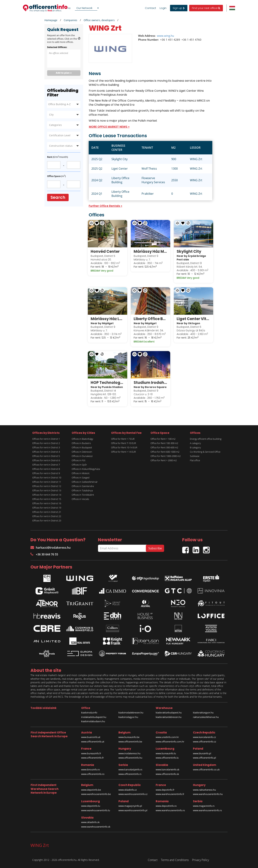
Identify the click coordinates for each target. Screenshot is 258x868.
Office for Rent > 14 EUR (123, 452)
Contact (150, 8)
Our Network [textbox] (84, 8)
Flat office (195, 460)
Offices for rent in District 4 (46, 452)
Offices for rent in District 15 (47, 499)
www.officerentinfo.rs (130, 774)
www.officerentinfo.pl (204, 758)
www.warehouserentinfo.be (96, 794)
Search (58, 197)
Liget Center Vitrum (193, 319)
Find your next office (206, 8)
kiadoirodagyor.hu (128, 717)
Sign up (179, 8)
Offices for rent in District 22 (47, 516)
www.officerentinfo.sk (167, 774)
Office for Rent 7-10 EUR (124, 443)
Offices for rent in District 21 (47, 512)
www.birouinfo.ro (90, 769)
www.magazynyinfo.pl (130, 806)
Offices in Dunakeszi (82, 456)
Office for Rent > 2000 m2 (164, 460)
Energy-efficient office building (206, 439)
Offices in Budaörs (81, 443)
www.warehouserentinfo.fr (170, 794)
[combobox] (87, 8)
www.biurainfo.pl (202, 753)
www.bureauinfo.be (129, 737)
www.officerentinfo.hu (130, 758)
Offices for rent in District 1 (46, 439)
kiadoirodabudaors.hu (93, 721)
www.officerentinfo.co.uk (206, 769)
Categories (55, 125)
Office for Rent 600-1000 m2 (165, 452)
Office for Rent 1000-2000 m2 (166, 456)
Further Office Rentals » (105, 206)
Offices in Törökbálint (83, 495)
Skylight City (189, 251)
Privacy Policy (200, 860)
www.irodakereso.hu (129, 753)
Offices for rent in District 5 (46, 456)
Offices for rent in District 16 (47, 503)
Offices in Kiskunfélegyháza (86, 469)
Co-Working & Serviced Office (205, 452)
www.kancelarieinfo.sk (168, 769)
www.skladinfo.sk (90, 822)
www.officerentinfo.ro (93, 774)
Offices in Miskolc (81, 473)
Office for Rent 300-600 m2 (164, 447)
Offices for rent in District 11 (47, 482)
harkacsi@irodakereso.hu (51, 548)
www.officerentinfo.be (130, 742)
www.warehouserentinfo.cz (133, 794)
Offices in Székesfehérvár (85, 482)
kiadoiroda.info (89, 713)
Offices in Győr (79, 465)
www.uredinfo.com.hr (167, 737)
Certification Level (60, 135)
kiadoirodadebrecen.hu (131, 713)
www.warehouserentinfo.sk (96, 827)
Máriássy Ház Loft (107, 319)
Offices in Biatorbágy (82, 439)
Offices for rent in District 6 (46, 460)
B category (195, 447)
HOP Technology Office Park (107, 383)
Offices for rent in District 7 (46, 465)
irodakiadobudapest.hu (94, 717)
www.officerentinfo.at (93, 742)
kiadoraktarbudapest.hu (169, 713)
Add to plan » (64, 73)
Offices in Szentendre (83, 486)
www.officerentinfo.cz (205, 742)
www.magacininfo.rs (204, 806)
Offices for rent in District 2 (46, 443)
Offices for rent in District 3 (46, 447)
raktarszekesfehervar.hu (206, 717)
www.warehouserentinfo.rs (207, 810)
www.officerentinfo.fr (92, 758)
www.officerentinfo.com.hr (170, 742)
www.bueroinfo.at (91, 737)
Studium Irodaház (150, 383)
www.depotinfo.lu (91, 806)
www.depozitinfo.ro (166, 806)
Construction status (61, 146)
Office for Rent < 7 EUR (123, 439)
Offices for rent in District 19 (47, 508)
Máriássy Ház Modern (150, 251)
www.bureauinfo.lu (166, 753)
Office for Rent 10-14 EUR (124, 447)
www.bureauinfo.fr (91, 753)
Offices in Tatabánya (82, 490)
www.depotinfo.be (91, 790)
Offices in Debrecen (82, 452)
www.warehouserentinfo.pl (133, 810)
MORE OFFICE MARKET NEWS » (109, 127)
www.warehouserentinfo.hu (208, 794)
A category (195, 443)
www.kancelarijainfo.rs (130, 769)
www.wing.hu (165, 36)
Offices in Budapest (82, 447)
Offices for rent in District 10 (47, 478)
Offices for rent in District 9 (46, 473)
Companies (71, 20)
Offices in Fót (78, 460)
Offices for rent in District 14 (47, 495)
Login (163, 8)
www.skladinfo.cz (128, 790)
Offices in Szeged (81, 478)
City (51, 115)
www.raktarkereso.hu (204, 790)
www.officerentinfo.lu (167, 758)
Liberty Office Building (150, 319)
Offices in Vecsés (80, 499)
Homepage (51, 20)
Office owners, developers (99, 20)
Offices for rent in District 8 (46, 469)
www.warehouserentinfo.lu (96, 810)
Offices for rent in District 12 (47, 486)
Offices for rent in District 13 (47, 490)
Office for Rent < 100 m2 (163, 439)
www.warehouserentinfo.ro (170, 810)
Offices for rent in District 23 (47, 521)
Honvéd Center (105, 251)
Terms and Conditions (175, 860)
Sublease (195, 456)
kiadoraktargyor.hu (203, 713)
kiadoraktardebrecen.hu (169, 717)
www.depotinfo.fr (165, 790)
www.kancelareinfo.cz (204, 737)
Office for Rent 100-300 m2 (164, 443)
